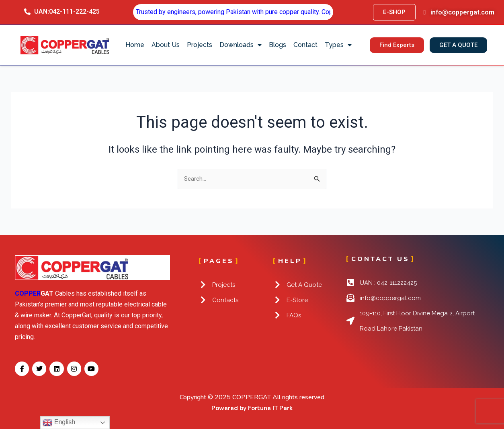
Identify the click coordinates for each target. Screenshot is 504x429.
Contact (305, 45)
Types (338, 45)
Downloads (241, 45)
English (59, 423)
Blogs (278, 45)
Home (135, 45)
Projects (200, 45)
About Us (166, 45)
